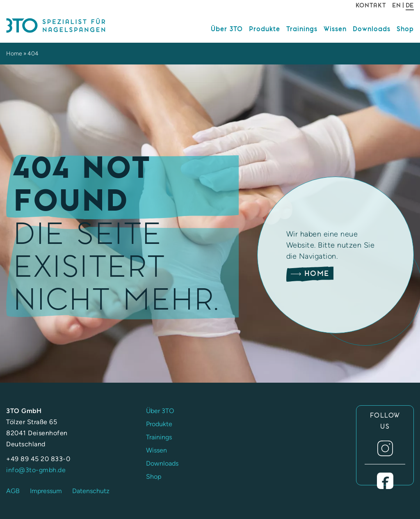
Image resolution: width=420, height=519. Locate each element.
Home (14, 54)
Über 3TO (227, 29)
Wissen (335, 29)
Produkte (265, 29)
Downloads (372, 29)
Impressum (46, 491)
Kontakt (371, 5)
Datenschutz (91, 491)
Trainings (302, 29)
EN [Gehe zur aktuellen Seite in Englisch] (396, 5)
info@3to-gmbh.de (36, 470)
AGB (13, 491)
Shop (405, 29)
